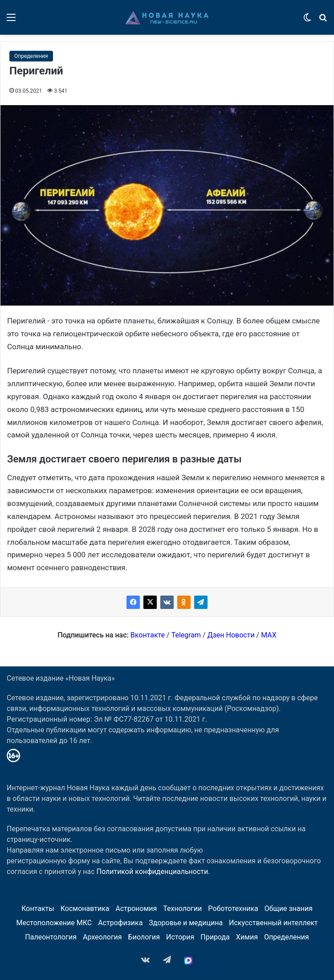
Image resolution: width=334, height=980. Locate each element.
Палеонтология (51, 937)
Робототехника (233, 909)
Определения (31, 56)
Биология (144, 937)
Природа (215, 937)
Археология (102, 937)
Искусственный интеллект (273, 923)
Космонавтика (85, 909)
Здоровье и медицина (186, 923)
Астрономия (136, 909)
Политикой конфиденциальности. (153, 872)
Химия (247, 937)
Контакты (38, 909)
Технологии (182, 909)
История (180, 937)
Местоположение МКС (54, 923)
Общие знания (289, 909)
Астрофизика (120, 923)
